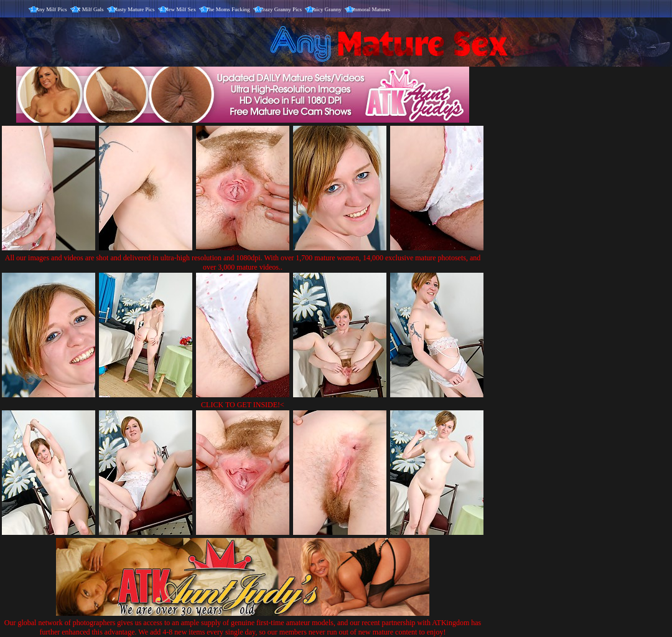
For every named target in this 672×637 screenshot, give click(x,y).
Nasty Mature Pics (134, 9)
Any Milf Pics (51, 9)
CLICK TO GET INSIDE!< (243, 405)
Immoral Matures (371, 9)
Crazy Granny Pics (281, 9)
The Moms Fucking (228, 9)
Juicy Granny (327, 9)
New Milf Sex (180, 9)
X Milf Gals (90, 9)
